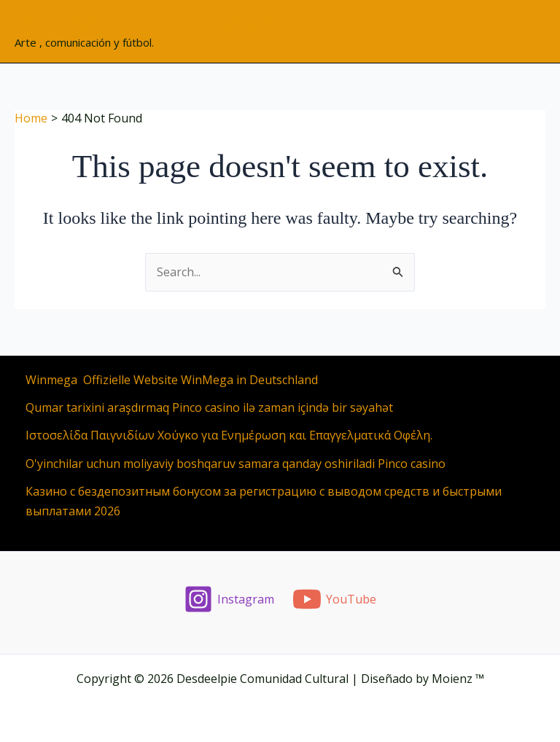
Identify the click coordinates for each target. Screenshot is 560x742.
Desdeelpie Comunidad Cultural (145, 23)
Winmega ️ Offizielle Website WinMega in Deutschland (172, 380)
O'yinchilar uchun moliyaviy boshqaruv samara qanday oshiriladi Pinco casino (236, 464)
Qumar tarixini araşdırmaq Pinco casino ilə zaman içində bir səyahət (209, 407)
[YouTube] (335, 599)
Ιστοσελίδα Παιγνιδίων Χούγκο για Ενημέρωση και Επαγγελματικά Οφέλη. (229, 435)
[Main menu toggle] (530, 31)
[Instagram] (229, 599)
